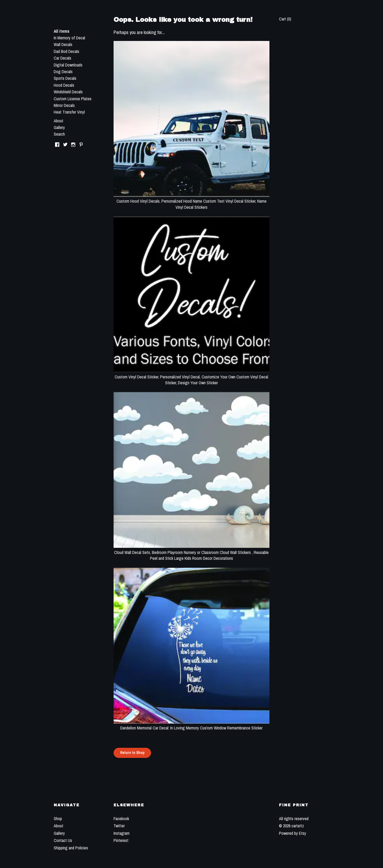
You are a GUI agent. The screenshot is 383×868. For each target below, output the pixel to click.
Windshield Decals (68, 92)
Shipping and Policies (71, 848)
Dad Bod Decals (66, 51)
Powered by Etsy (293, 833)
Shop (58, 819)
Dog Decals (63, 72)
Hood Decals (64, 85)
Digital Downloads (68, 65)
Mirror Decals (64, 105)
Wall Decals (63, 44)
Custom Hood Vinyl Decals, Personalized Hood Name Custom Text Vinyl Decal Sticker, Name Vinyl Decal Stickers (191, 201)
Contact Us (63, 840)
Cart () (285, 19)
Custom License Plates (73, 99)
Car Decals (63, 58)
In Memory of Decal (69, 38)
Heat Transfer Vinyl (69, 112)
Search (59, 134)
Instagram (122, 833)
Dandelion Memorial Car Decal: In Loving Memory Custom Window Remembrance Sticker (191, 725)
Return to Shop (132, 753)
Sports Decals (65, 78)
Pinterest (121, 840)
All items (62, 31)
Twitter (119, 826)
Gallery (59, 127)
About (59, 121)
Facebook (121, 819)
